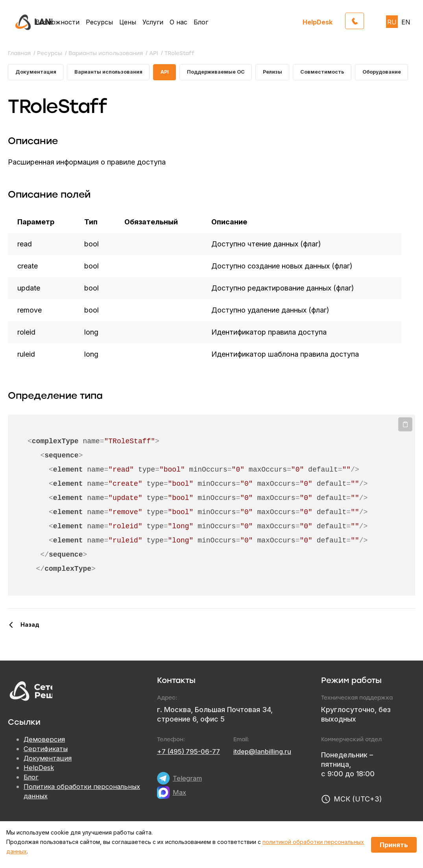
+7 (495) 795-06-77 (191, 763)
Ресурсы (99, 22)
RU (392, 22)
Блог (201, 22)
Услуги (153, 22)
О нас (178, 22)
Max (180, 804)
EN (406, 22)
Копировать (405, 436)
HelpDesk (318, 22)
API (156, 73)
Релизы (264, 73)
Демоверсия (45, 751)
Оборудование (382, 73)
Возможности (57, 22)
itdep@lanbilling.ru (270, 763)
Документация (37, 73)
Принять (394, 845)
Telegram (188, 789)
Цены (128, 22)
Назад (30, 636)
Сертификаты (47, 760)
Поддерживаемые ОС (207, 78)
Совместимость (318, 73)
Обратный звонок (364, 20)
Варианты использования (106, 78)
